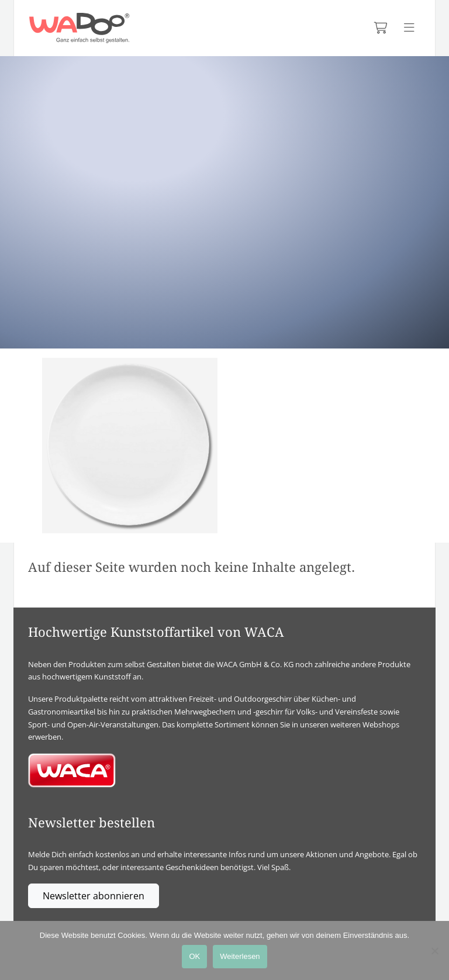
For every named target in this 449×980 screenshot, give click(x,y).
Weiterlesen (240, 956)
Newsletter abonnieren (94, 896)
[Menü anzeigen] (409, 28)
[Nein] (434, 951)
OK (194, 956)
